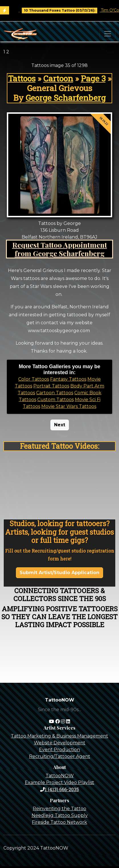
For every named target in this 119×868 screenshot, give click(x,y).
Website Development (60, 743)
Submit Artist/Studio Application (59, 573)
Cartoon (58, 78)
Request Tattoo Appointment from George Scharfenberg (60, 249)
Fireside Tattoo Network (59, 822)
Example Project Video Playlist (59, 782)
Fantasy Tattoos (68, 379)
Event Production (59, 750)
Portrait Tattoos (51, 386)
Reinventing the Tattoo (59, 809)
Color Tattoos (34, 379)
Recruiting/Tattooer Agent (60, 756)
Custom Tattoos (56, 400)
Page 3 (93, 78)
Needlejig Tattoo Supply (60, 815)
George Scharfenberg (66, 98)
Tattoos (22, 78)
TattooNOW (60, 776)
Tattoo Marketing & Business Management (59, 736)
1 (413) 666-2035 (59, 789)
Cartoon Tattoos (55, 393)
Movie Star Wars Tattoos (69, 406)
